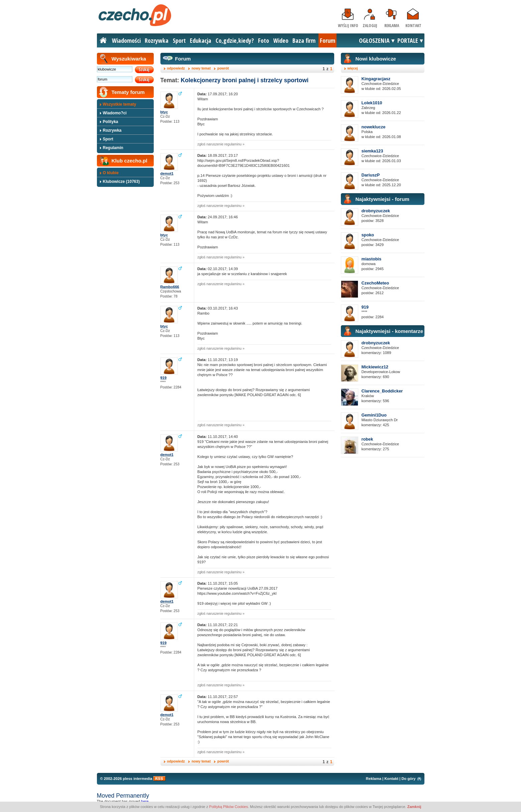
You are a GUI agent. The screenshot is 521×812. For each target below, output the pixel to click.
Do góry (408, 779)
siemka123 (372, 151)
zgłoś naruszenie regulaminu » (221, 144)
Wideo (281, 40)
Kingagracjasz (376, 79)
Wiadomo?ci (115, 113)
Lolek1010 (372, 103)
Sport (179, 40)
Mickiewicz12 (375, 367)
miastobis (372, 259)
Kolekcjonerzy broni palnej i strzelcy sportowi (245, 80)
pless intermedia (137, 779)
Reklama (392, 26)
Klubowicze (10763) (121, 182)
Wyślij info (348, 26)
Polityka (111, 122)
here (145, 801)
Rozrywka (157, 40)
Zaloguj (370, 26)
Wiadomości (126, 40)
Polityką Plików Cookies (229, 807)
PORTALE (408, 40)
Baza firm (304, 40)
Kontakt (413, 26)
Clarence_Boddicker (382, 391)
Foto (264, 40)
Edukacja (201, 40)
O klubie (111, 173)
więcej (353, 68)
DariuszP (371, 175)
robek (367, 439)
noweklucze (374, 127)
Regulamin (113, 148)
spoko (368, 235)
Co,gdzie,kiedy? (235, 40)
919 (365, 307)
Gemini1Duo (374, 415)
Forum (328, 40)
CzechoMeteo (375, 283)
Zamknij (414, 807)
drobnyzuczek (376, 211)
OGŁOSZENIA (374, 40)
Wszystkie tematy (120, 104)
